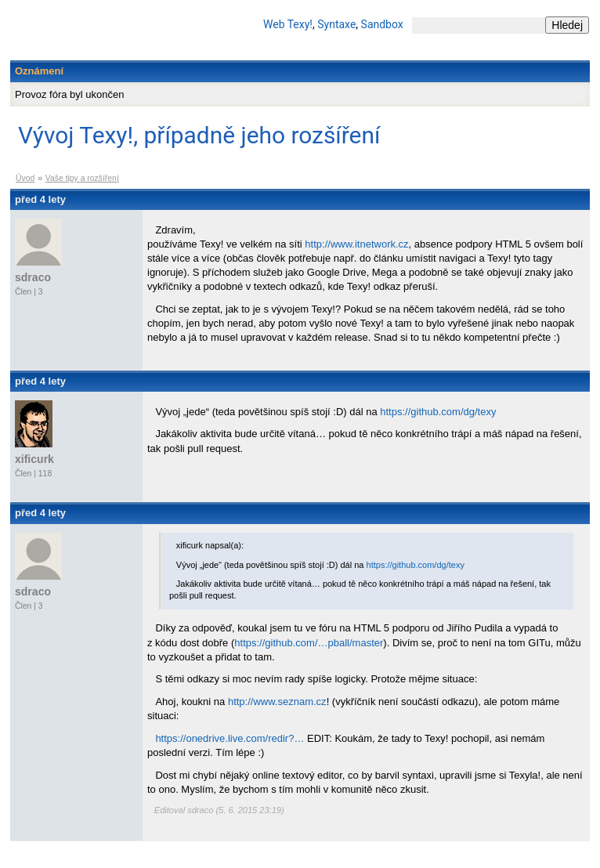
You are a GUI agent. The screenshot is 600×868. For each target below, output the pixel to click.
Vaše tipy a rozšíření (82, 178)
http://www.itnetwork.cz (356, 244)
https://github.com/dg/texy (438, 412)
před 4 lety (40, 199)
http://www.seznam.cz (277, 702)
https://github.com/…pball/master (309, 643)
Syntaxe (336, 24)
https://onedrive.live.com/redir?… (230, 738)
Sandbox (382, 24)
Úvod (25, 178)
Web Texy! (288, 24)
